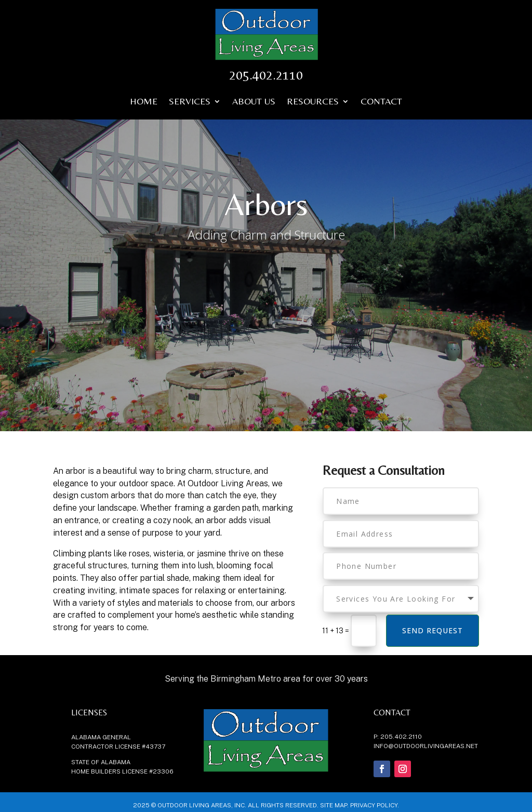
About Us (254, 102)
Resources (313, 102)
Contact (381, 102)
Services (190, 102)
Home (144, 102)
